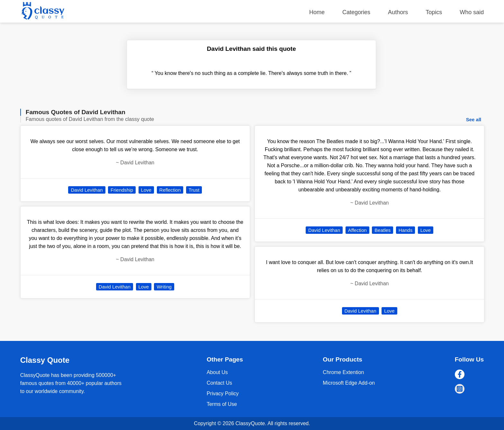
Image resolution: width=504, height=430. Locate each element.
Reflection (170, 190)
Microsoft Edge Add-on (349, 383)
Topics (434, 12)
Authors (398, 12)
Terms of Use (222, 404)
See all (474, 119)
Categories (356, 12)
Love (146, 190)
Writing (164, 287)
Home (317, 12)
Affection (357, 230)
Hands (405, 230)
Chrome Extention (343, 372)
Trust (194, 190)
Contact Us (219, 383)
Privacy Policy (223, 393)
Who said (472, 12)
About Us (217, 372)
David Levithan (87, 190)
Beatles (382, 230)
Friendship (122, 190)
